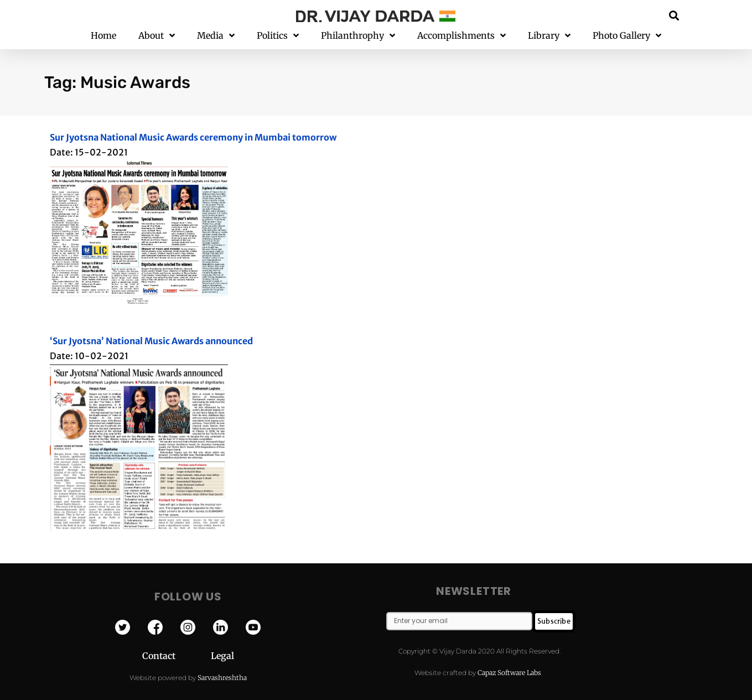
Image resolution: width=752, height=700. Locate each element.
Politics (278, 36)
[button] (674, 15)
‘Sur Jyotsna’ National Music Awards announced (151, 341)
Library (549, 36)
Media (216, 36)
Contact (177, 656)
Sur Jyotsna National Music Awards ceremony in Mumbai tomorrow (193, 137)
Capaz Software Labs (509, 673)
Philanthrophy (358, 36)
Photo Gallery (627, 36)
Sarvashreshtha (222, 678)
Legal (222, 656)
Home (103, 35)
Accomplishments (461, 36)
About (157, 36)
